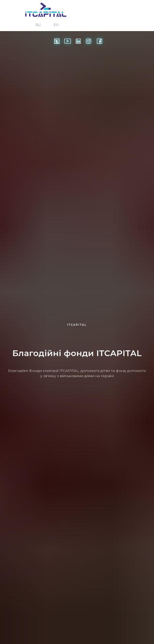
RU (38, 25)
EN (56, 25)
